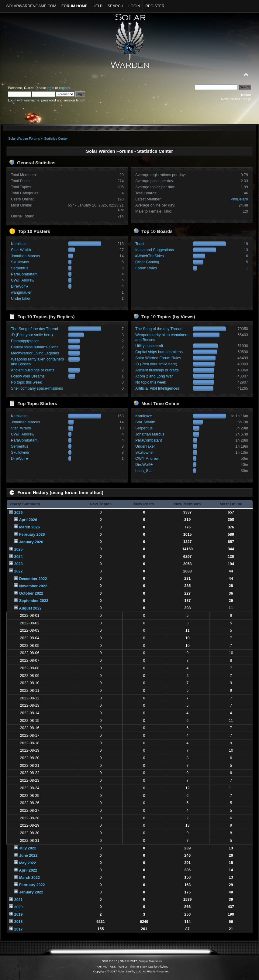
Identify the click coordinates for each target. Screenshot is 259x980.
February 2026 (32, 534)
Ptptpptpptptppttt (25, 341)
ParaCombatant (24, 274)
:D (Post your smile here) (32, 335)
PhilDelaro (240, 199)
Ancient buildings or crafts (33, 370)
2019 (19, 914)
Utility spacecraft (149, 346)
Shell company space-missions (37, 388)
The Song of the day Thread (35, 329)
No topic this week (26, 382)
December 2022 (33, 579)
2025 (19, 549)
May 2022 (28, 863)
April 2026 (28, 520)
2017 (19, 929)
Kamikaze (19, 244)
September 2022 (34, 601)
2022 (19, 571)
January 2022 (31, 892)
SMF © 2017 (129, 961)
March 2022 (29, 878)
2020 (19, 907)
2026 (19, 513)
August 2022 (30, 608)
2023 (19, 564)
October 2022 (31, 593)
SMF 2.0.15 (110, 961)
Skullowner (20, 262)
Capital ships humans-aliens (35, 347)
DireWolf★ (20, 286)
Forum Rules (146, 268)
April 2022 (28, 870)
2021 (19, 900)
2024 (19, 557)
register (65, 88)
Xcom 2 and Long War (154, 376)
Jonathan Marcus (26, 256)
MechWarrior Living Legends (35, 353)
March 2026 (29, 527)
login (50, 88)
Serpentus (20, 268)
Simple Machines (150, 961)
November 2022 (33, 586)
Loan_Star (144, 471)
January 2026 (31, 542)
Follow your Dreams (28, 376)
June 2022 (28, 855)
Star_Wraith (21, 250)
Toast (140, 244)
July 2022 (28, 848)
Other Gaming (147, 262)
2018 (19, 922)
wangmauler (21, 292)
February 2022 (32, 885)
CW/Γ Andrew (23, 280)
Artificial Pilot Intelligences (157, 388)
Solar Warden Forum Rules (158, 358)
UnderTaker (21, 299)
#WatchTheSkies (150, 256)
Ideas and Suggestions (155, 250)
